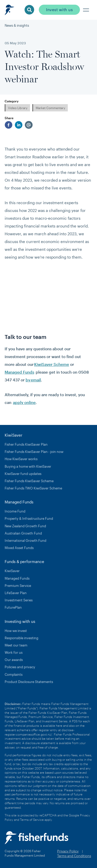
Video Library (18, 108)
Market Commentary (50, 108)
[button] (86, 10)
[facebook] (9, 125)
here (59, 725)
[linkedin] (19, 125)
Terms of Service (32, 820)
